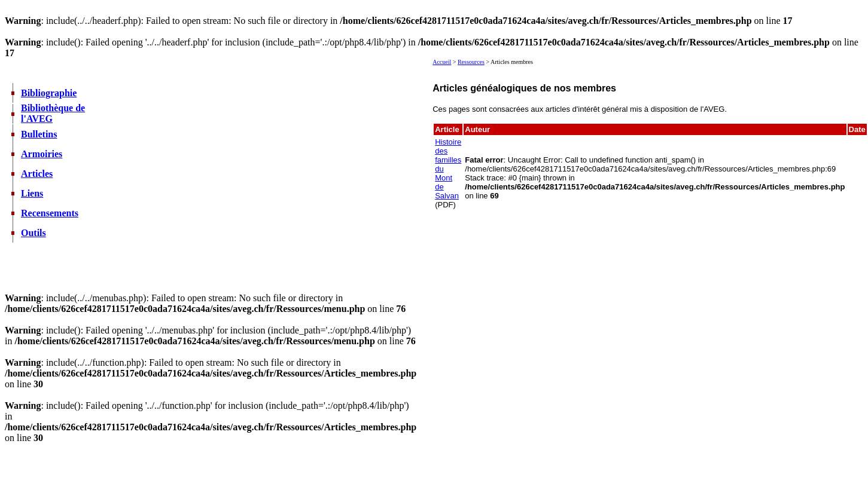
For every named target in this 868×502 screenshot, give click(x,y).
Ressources (471, 62)
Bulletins (39, 134)
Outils (33, 233)
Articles (37, 174)
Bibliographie (49, 93)
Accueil (442, 62)
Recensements (50, 213)
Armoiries (42, 154)
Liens (32, 193)
